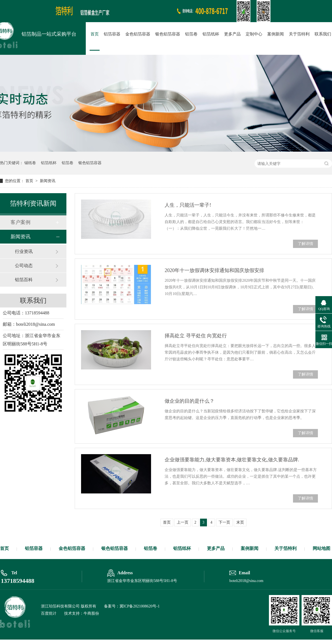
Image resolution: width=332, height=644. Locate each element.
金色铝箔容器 (138, 34)
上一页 (183, 522)
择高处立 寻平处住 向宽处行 (196, 336)
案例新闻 (276, 34)
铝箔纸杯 (211, 34)
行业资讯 (24, 251)
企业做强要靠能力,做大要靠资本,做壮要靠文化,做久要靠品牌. (232, 460)
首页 (95, 34)
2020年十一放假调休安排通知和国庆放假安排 (214, 270)
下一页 (224, 522)
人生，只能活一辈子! (188, 205)
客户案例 (20, 222)
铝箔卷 (191, 34)
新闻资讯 (48, 181)
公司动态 (24, 266)
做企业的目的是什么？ (190, 401)
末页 (240, 522)
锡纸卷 (30, 163)
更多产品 (232, 34)
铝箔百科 (24, 280)
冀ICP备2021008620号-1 (140, 606)
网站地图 (321, 548)
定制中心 (254, 34)
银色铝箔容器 (168, 34)
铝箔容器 (112, 34)
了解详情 (305, 244)
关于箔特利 (299, 34)
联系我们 (323, 34)
